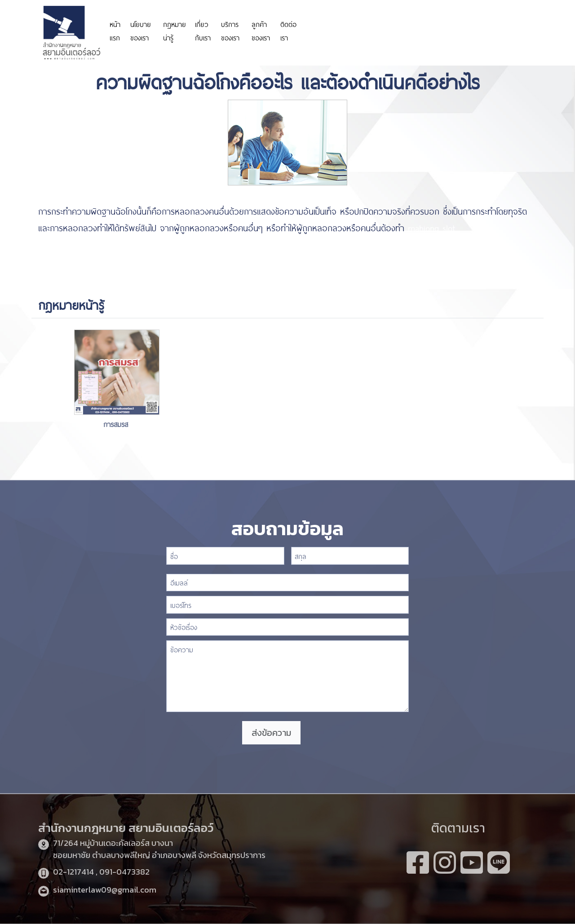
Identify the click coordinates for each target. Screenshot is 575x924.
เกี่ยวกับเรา (203, 30)
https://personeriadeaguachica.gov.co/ (354, 30)
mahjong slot (431, 227)
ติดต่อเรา (288, 30)
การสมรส (117, 424)
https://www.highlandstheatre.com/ (100, 261)
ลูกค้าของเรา (261, 30)
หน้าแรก (115, 30)
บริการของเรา (230, 30)
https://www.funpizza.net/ (84, 244)
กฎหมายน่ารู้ (175, 30)
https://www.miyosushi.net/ (446, 26)
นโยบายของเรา (141, 30)
